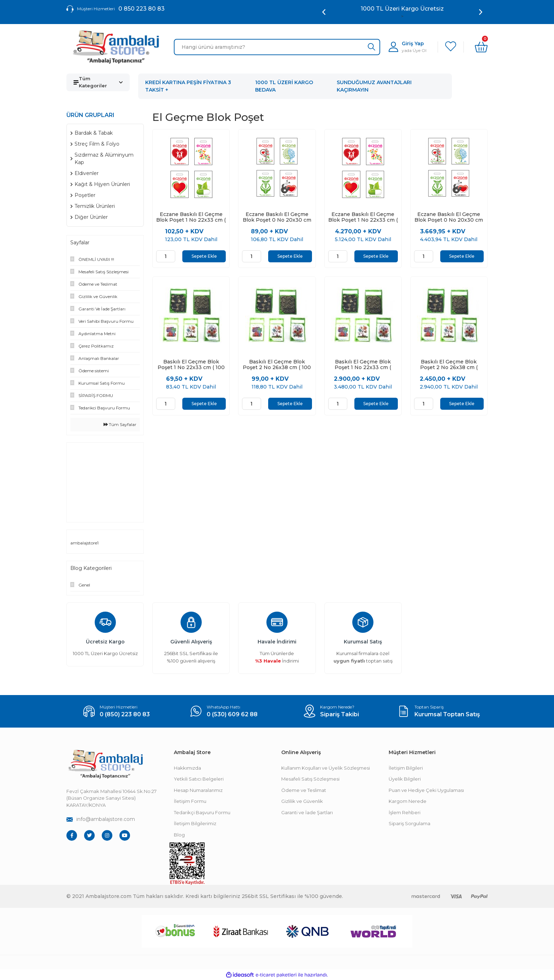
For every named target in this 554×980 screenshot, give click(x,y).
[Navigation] (98, 82)
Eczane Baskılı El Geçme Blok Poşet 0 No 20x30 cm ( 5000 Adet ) (449, 217)
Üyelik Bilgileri (405, 779)
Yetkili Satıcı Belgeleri (199, 779)
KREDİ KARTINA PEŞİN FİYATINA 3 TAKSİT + (188, 86)
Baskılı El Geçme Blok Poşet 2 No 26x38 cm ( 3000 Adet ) (449, 364)
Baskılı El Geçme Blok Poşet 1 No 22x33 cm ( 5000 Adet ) (363, 364)
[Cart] (481, 47)
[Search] (277, 47)
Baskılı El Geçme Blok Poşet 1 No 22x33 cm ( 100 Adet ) (191, 364)
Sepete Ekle (204, 256)
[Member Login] (408, 47)
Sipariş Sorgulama (409, 823)
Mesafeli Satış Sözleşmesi (310, 779)
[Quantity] (166, 256)
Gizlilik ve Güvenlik (302, 801)
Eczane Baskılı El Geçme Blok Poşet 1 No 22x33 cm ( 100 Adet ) (191, 217)
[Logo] (116, 47)
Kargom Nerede (408, 801)
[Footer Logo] (105, 764)
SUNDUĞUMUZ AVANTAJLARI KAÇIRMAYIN (374, 86)
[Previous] (324, 12)
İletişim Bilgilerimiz (195, 823)
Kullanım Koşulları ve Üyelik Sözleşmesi (326, 768)
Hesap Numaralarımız (198, 790)
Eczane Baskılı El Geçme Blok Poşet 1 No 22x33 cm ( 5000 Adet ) (363, 217)
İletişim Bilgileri (406, 768)
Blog (179, 835)
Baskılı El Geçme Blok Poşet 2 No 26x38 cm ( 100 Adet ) (277, 364)
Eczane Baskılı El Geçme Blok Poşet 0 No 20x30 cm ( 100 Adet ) (277, 217)
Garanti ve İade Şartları (307, 812)
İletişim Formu (190, 801)
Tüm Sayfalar (120, 424)
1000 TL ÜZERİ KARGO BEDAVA (284, 86)
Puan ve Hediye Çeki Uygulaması (426, 790)
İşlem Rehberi (405, 812)
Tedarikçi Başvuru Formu (202, 812)
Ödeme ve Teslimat (304, 790)
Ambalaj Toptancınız (402, 9)
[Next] (481, 12)
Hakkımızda (187, 768)
